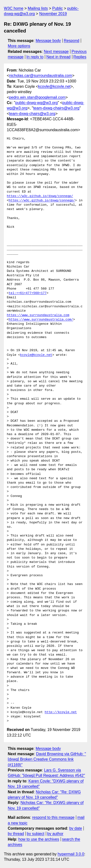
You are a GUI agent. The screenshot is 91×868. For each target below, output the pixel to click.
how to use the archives (39, 839)
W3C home (14, 8)
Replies (80, 57)
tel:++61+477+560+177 (28, 293)
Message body (48, 41)
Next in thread (58, 57)
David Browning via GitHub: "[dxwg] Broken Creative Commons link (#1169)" (47, 759)
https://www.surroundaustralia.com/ (41, 320)
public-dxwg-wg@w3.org (37, 103)
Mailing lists (38, 8)
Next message (56, 52)
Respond (72, 41)
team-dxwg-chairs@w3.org (56, 108)
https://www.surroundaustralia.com (38, 315)
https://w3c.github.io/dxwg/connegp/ (40, 196)
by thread (16, 834)
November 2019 (53, 14)
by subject (36, 834)
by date (75, 828)
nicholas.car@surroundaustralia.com (41, 76)
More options (19, 46)
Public (58, 8)
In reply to (35, 57)
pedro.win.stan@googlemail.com (37, 97)
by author (55, 834)
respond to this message (53, 817)
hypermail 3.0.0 (71, 854)
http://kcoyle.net (61, 712)
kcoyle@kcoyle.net (54, 86)
